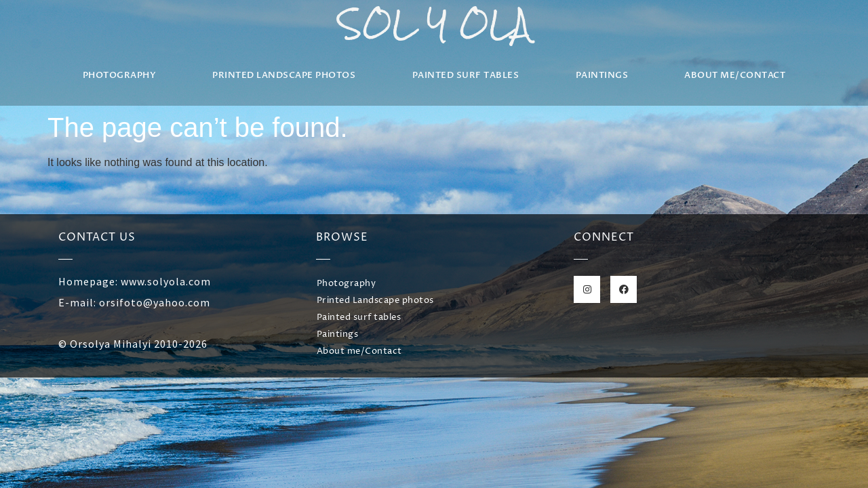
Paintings (602, 75)
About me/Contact (735, 75)
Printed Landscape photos (284, 75)
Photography (120, 75)
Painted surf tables (466, 75)
